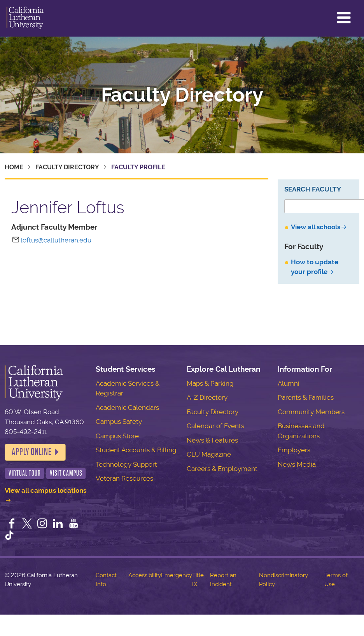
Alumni (289, 383)
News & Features (212, 440)
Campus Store (117, 436)
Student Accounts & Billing (136, 450)
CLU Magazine (209, 454)
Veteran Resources (124, 478)
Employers (294, 450)
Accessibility (145, 575)
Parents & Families (306, 397)
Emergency (177, 575)
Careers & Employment (222, 469)
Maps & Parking (210, 383)
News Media (297, 464)
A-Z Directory (207, 397)
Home (14, 167)
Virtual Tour (25, 473)
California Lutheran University (25, 18)
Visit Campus (66, 473)
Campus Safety (119, 422)
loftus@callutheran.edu (56, 240)
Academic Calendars (127, 408)
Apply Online (31, 452)
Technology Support (126, 464)
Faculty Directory (182, 95)
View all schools (316, 227)
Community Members (311, 412)
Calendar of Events (215, 426)
